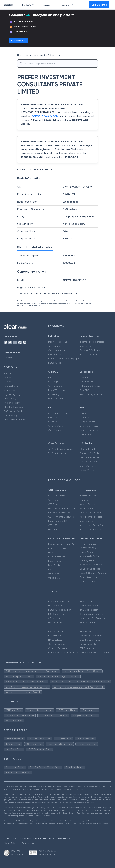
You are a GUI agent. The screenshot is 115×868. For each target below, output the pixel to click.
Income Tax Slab (88, 496)
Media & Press (11, 386)
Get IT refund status (90, 640)
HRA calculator (56, 631)
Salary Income (87, 508)
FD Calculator (55, 640)
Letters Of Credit (88, 581)
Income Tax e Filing (58, 342)
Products (29, 5)
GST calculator (56, 622)
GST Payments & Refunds (61, 517)
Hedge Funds (55, 561)
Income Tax (86, 346)
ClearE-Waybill (87, 382)
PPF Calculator (87, 601)
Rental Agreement (89, 577)
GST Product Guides (14, 411)
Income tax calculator (59, 601)
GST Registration (57, 496)
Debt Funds (54, 565)
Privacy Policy (10, 843)
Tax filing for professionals (61, 449)
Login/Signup (99, 5)
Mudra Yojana (87, 552)
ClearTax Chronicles (13, 407)
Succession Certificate (91, 565)
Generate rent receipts (91, 614)
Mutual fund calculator (59, 610)
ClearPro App (55, 430)
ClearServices (55, 354)
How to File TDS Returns (92, 513)
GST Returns (54, 500)
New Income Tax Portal (91, 517)
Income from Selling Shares (93, 525)
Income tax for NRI (89, 354)
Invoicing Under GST (58, 521)
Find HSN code (87, 631)
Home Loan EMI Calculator (93, 618)
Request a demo (19, 40)
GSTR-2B (53, 525)
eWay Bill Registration (91, 394)
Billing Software (88, 422)
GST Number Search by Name (95, 652)
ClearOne (85, 417)
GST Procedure (56, 504)
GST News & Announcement (62, 508)
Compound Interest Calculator (64, 652)
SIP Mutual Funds (57, 557)
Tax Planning (54, 346)
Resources (48, 5)
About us (8, 373)
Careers (8, 382)
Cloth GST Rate (88, 466)
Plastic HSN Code (89, 462)
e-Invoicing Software (90, 386)
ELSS (51, 553)
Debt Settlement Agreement (94, 573)
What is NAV (54, 578)
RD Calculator (55, 636)
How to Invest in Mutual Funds (63, 544)
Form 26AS (85, 500)
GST (50, 378)
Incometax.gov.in (88, 521)
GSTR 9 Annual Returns (60, 513)
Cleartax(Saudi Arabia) (15, 420)
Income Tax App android (92, 342)
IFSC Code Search (89, 610)
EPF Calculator (87, 648)
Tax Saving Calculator (91, 636)
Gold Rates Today (57, 644)
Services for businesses (91, 430)
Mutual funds (55, 363)
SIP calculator (55, 618)
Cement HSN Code (89, 453)
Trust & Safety (10, 415)
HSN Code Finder (88, 449)
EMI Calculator (55, 606)
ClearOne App (87, 434)
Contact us (9, 378)
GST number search (90, 606)
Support (8, 358)
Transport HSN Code (90, 457)
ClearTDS (84, 390)
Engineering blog (12, 394)
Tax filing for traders (58, 453)
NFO (50, 569)
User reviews (10, 390)
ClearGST (85, 378)
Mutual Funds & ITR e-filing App (64, 359)
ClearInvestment (57, 350)
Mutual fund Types (57, 548)
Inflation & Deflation (90, 556)
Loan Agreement (88, 560)
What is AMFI (55, 574)
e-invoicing (54, 394)
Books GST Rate (88, 470)
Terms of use (28, 843)
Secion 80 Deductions (91, 350)
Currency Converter (58, 648)
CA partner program (58, 413)
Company (68, 5)
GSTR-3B (53, 529)
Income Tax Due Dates (91, 529)
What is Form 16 (88, 504)
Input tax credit (56, 399)
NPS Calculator (87, 622)
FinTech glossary (12, 403)
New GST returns (57, 390)
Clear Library (10, 399)
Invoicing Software (89, 426)
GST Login (53, 382)
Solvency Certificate (90, 569)
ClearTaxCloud (56, 426)
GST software (55, 386)
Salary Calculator (88, 644)
